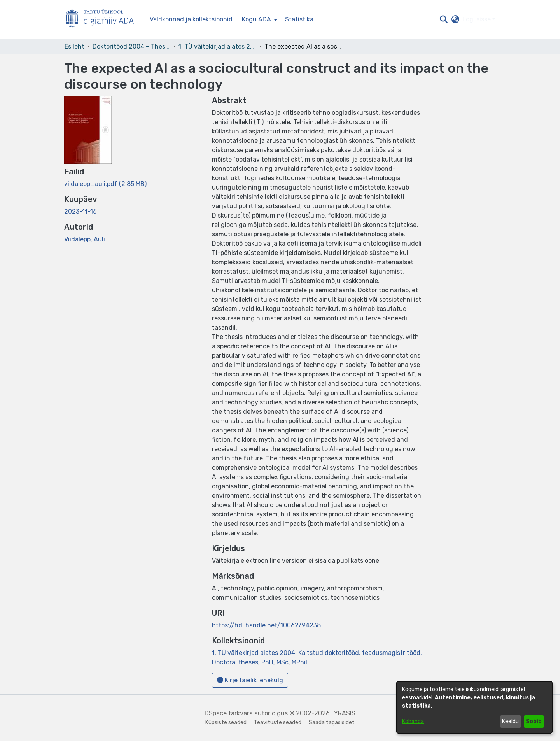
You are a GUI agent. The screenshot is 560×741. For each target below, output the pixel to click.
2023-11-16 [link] (80, 212)
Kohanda (413, 721)
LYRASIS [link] (343, 713)
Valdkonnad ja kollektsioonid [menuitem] (191, 19)
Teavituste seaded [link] (278, 723)
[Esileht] (103, 20)
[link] (105, 184)
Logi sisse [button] (477, 19)
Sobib (534, 721)
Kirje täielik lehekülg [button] (250, 680)
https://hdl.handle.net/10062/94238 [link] (266, 625)
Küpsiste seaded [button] (226, 723)
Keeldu (510, 721)
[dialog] (474, 707)
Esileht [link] (74, 47)
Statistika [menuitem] (299, 19)
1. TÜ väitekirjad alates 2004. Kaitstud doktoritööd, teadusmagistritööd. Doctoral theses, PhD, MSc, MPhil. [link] (217, 47)
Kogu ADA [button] (256, 19)
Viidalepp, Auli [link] (85, 239)
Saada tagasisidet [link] (332, 723)
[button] (444, 19)
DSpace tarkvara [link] (229, 713)
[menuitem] (259, 19)
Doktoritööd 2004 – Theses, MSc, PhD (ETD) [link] (131, 47)
